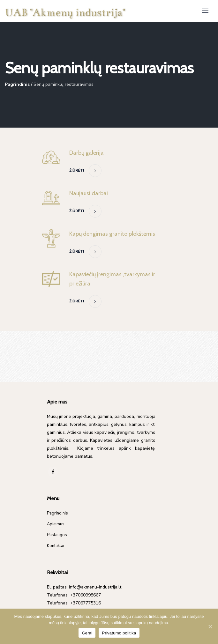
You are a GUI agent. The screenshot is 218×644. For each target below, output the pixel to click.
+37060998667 (85, 595)
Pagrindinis (17, 84)
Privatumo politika (119, 633)
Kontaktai (56, 546)
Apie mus (56, 524)
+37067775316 (85, 603)
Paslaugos (57, 535)
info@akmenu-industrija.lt (95, 587)
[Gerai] (210, 626)
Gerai (87, 633)
